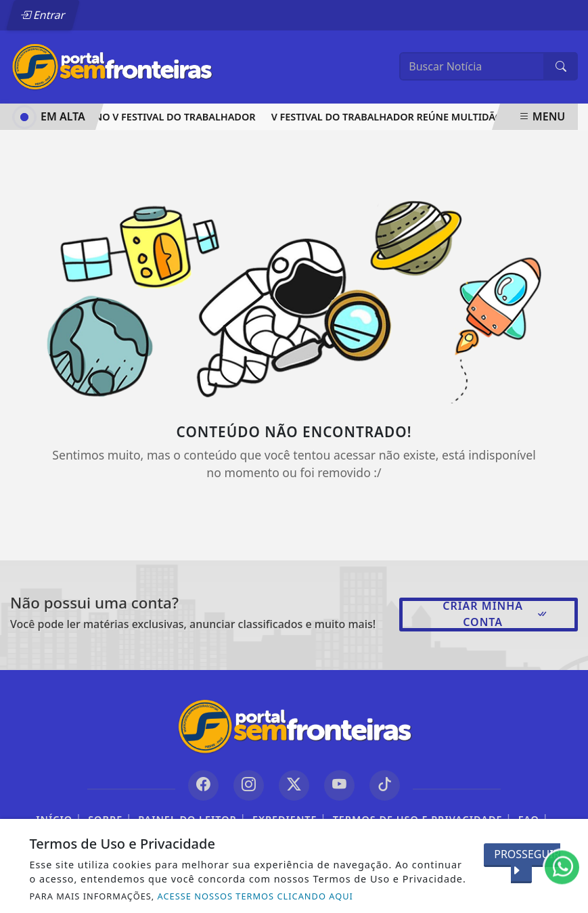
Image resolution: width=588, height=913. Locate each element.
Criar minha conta (495, 614)
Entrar (43, 15)
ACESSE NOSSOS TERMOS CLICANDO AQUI (255, 896)
